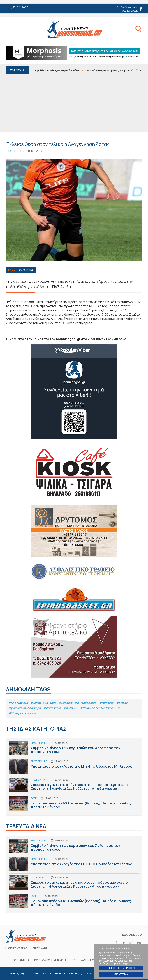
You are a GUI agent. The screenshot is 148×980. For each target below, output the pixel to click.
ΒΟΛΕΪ (74, 960)
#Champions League (22, 713)
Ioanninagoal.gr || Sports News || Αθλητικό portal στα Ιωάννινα (74, 29)
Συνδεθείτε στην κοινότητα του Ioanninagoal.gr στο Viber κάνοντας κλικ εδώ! (66, 339)
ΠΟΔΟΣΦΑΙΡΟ (41, 960)
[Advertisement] (74, 103)
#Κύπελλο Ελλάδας (43, 703)
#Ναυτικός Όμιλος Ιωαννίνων (100, 708)
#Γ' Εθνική (26, 270)
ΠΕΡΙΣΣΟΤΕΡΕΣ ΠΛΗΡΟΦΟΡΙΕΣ (121, 968)
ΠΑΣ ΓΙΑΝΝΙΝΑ (20, 960)
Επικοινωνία (39, 948)
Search (138, 29)
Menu (9, 30)
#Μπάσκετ (106, 703)
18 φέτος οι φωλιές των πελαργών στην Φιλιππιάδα (55, 70)
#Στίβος (122, 703)
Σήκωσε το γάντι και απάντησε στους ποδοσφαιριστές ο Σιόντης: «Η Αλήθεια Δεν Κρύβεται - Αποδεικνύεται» (74, 786)
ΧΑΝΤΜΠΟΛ (88, 960)
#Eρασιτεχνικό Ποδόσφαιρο (78, 703)
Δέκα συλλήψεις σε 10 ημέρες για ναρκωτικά (113, 70)
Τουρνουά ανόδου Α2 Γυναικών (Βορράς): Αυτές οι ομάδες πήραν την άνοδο (74, 804)
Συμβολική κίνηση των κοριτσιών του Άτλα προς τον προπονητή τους (74, 749)
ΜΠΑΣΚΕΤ (60, 960)
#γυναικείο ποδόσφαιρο (25, 708)
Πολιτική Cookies (16, 948)
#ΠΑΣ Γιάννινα (18, 703)
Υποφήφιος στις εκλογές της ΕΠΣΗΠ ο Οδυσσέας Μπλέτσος (74, 767)
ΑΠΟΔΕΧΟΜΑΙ (121, 974)
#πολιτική (70, 708)
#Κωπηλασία (52, 708)
